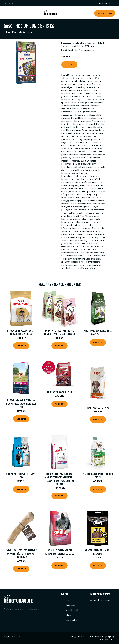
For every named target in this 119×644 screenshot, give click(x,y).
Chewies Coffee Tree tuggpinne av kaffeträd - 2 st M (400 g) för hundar (21, 554)
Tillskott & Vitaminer (86, 46)
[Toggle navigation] (7, 13)
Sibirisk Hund (72, 610)
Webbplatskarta (107, 640)
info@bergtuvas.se (106, 3)
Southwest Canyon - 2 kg (59, 392)
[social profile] (12, 3)
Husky (69, 600)
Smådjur (77, 43)
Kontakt (82, 636)
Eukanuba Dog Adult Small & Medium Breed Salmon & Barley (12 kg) (21, 403)
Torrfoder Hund (69, 46)
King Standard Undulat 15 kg (98, 331)
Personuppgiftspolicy (105, 636)
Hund (84, 43)
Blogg (69, 615)
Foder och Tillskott (95, 43)
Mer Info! (69, 64)
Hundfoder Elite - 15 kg (98, 407)
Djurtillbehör (105, 13)
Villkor (90, 636)
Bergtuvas (71, 605)
